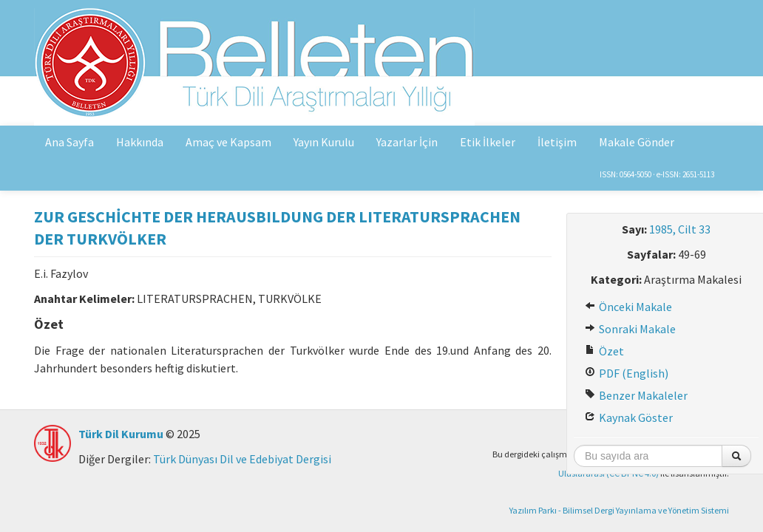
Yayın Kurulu (324, 142)
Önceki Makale (628, 307)
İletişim (557, 142)
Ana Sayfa (69, 142)
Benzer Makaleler (636, 395)
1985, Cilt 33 (680, 229)
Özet (604, 351)
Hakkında (140, 142)
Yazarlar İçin (407, 142)
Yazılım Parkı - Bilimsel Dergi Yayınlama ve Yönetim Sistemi (619, 510)
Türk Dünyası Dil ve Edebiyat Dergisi (242, 459)
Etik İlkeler (488, 142)
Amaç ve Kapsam (228, 142)
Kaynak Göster (629, 417)
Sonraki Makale (630, 329)
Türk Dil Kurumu (121, 434)
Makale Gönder (637, 142)
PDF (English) (627, 373)
